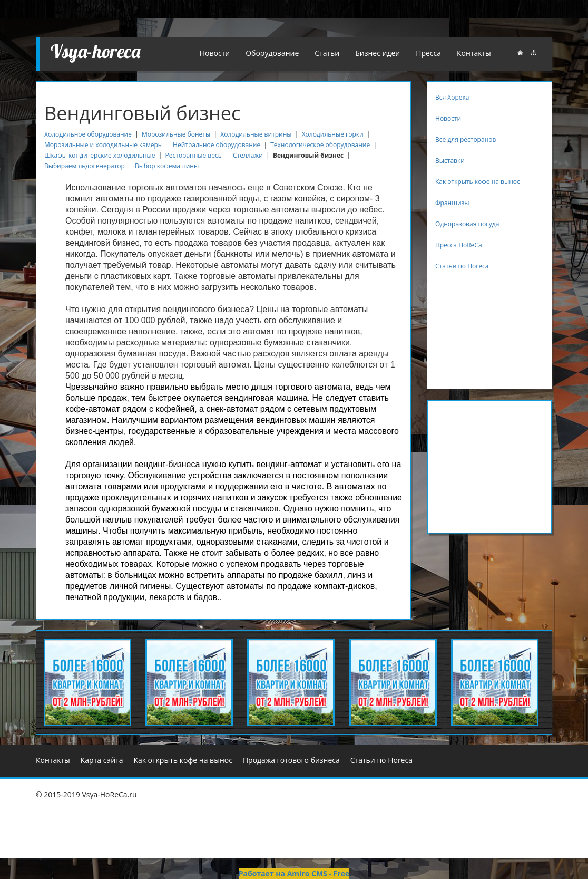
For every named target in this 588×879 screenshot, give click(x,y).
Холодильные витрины (256, 134)
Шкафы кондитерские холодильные (100, 155)
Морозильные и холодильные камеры (104, 145)
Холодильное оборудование (88, 134)
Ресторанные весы (194, 155)
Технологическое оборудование (321, 145)
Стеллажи (248, 155)
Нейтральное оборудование (217, 145)
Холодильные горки (334, 134)
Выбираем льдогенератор (85, 166)
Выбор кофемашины (167, 166)
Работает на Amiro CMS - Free (294, 873)
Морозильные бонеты (176, 134)
